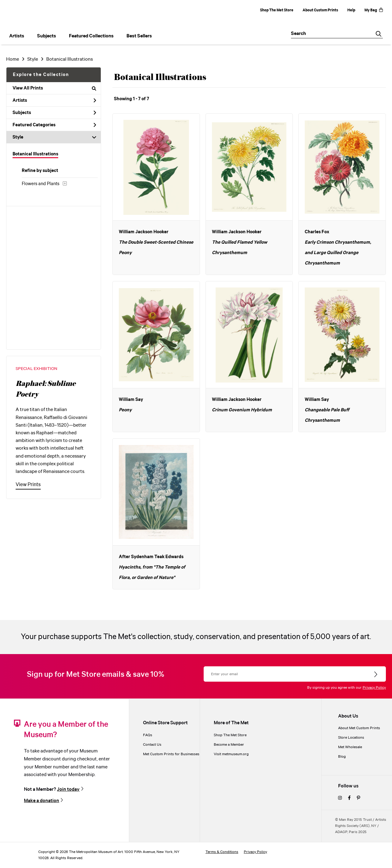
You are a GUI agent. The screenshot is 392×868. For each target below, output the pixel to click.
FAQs (148, 735)
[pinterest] (358, 798)
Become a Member (229, 745)
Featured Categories (54, 125)
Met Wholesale (350, 747)
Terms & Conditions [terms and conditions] (222, 852)
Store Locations (351, 738)
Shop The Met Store (277, 10)
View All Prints (54, 88)
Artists (54, 101)
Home (13, 59)
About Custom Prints (320, 10)
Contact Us (152, 745)
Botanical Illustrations (70, 59)
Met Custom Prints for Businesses (171, 754)
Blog (342, 757)
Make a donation (41, 801)
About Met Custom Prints (359, 728)
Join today (68, 789)
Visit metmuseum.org (231, 754)
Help (351, 10)
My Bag (374, 10)
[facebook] (349, 798)
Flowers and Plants (41, 184)
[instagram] (340, 798)
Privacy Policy (374, 688)
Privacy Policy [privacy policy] (255, 852)
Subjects (54, 113)
